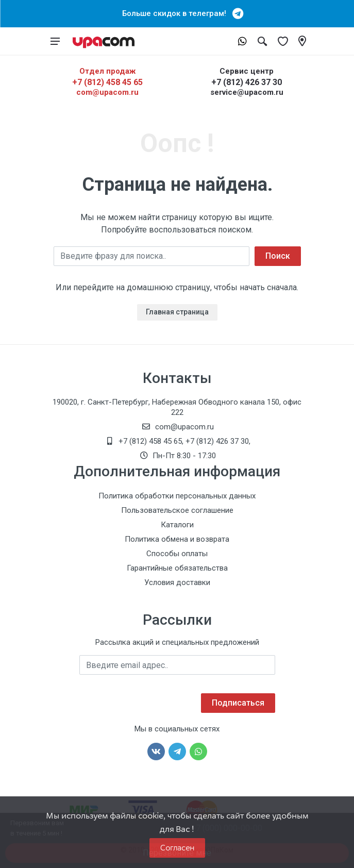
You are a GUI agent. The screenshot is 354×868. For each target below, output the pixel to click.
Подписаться (238, 703)
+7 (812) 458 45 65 (107, 82)
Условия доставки (177, 582)
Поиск (278, 256)
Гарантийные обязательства (177, 568)
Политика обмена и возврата (177, 539)
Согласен (177, 848)
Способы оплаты (177, 554)
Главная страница (177, 312)
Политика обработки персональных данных (177, 496)
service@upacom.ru (247, 92)
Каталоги (177, 525)
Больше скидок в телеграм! (177, 13)
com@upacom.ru (107, 92)
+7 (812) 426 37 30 (247, 82)
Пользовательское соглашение (177, 510)
